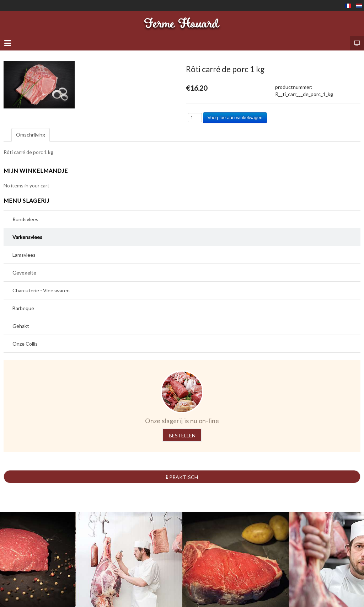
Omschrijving (31, 135)
